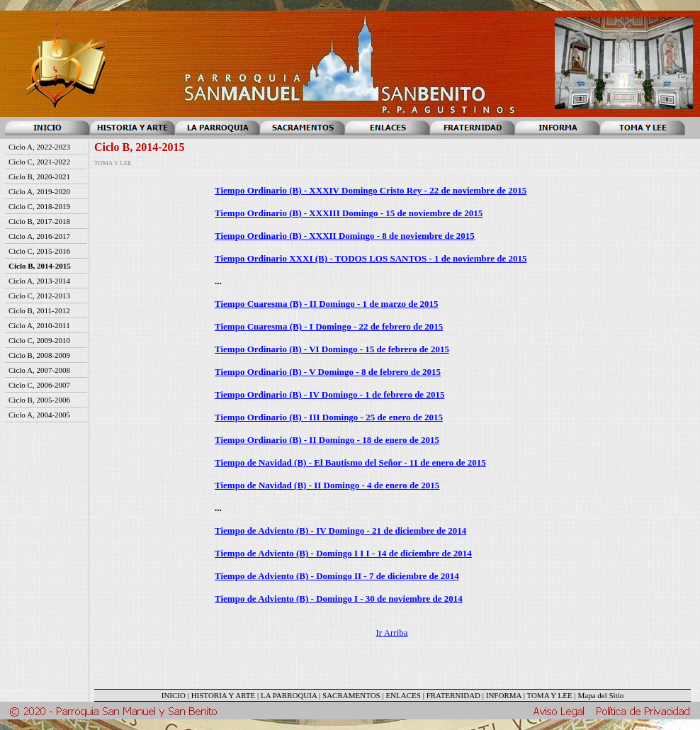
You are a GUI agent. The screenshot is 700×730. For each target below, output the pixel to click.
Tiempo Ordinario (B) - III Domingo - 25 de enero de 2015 (329, 417)
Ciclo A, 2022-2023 (39, 147)
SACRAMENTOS (351, 695)
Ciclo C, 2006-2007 (39, 385)
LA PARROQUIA (289, 695)
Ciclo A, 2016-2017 (39, 236)
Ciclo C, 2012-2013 (39, 296)
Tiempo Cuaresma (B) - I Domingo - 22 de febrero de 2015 (329, 326)
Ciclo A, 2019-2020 (39, 191)
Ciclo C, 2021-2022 (39, 162)
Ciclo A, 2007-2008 (39, 370)
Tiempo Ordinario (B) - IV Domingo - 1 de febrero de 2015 (329, 394)
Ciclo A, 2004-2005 (39, 415)
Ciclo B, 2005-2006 (39, 400)
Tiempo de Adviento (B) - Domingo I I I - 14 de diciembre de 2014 (343, 553)
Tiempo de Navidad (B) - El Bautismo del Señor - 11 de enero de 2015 (350, 462)
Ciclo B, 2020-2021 (39, 176)
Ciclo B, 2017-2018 (39, 221)
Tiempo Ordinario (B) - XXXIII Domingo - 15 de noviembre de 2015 (349, 213)
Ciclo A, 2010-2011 (39, 325)
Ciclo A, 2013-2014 (39, 281)
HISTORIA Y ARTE (224, 695)
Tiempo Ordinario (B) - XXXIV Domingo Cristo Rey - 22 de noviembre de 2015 (371, 190)
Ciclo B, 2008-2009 (39, 355)
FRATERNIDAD (453, 695)
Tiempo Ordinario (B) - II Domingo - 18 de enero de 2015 (327, 440)
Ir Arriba (391, 633)
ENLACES (403, 695)
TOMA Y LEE (549, 695)
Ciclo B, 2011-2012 (39, 310)
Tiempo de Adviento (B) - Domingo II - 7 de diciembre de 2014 (337, 576)
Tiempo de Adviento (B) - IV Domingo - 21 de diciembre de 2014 (340, 530)
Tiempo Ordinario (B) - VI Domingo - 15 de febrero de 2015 (332, 349)
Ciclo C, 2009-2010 (39, 340)
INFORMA (504, 695)
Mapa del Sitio (600, 695)
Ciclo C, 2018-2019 (39, 206)
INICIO (174, 695)
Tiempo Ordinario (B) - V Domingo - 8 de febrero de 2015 (328, 372)
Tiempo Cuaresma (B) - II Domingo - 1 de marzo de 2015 (326, 304)
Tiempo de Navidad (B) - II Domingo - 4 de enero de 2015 (327, 485)
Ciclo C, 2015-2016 (39, 251)
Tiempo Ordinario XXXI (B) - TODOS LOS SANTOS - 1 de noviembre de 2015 (371, 258)
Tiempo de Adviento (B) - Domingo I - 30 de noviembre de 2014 (339, 599)
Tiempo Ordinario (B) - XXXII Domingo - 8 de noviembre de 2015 (345, 236)
